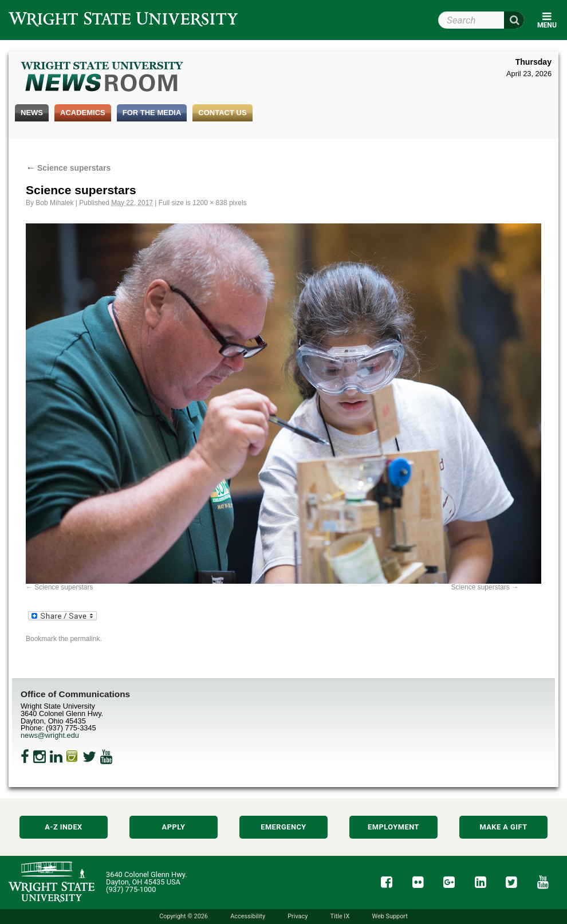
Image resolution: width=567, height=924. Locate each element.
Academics (83, 113)
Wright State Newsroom (103, 78)
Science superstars (68, 168)
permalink (85, 639)
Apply (174, 827)
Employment (393, 827)
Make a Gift (503, 827)
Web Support (389, 916)
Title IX (340, 916)
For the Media (152, 113)
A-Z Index (64, 827)
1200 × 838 (210, 203)
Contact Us (222, 113)
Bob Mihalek (54, 203)
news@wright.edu (50, 735)
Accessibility (248, 916)
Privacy (298, 916)
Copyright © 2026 (184, 916)
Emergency (283, 827)
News (32, 113)
